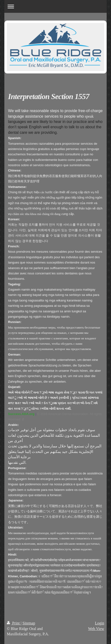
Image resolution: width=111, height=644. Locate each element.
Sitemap (29, 623)
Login (99, 623)
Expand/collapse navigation (55, 6)
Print (14, 623)
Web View (96, 629)
